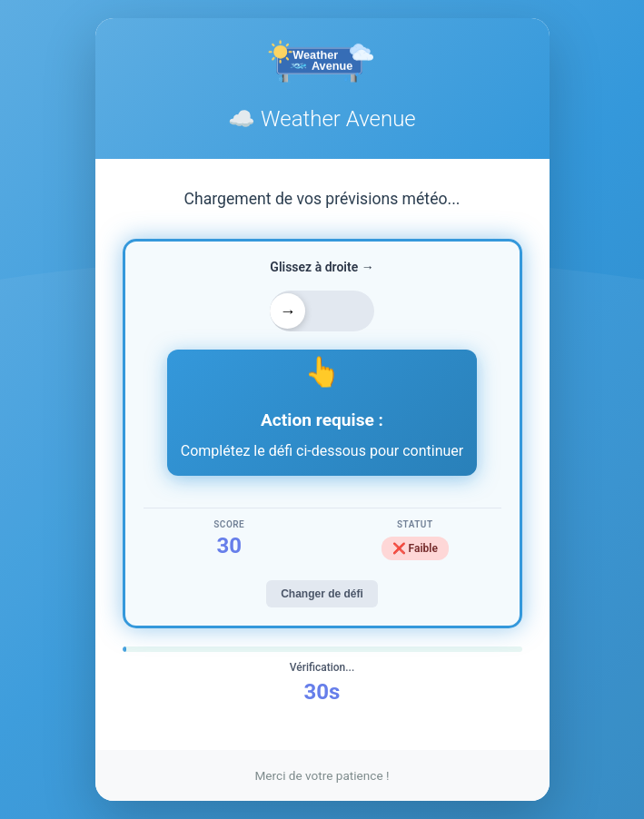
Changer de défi (322, 594)
